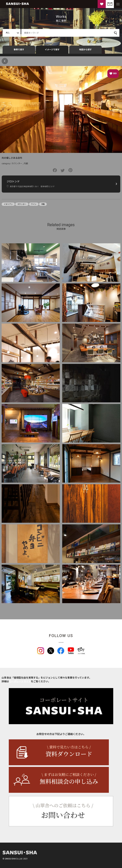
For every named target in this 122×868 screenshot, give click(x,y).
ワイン (34, 204)
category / (7, 163)
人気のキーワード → (34, 39)
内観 (26, 163)
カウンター (17, 163)
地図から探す (85, 50)
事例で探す (19, 50)
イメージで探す (52, 50)
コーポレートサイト (20, 681)
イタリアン (8, 204)
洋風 (43, 204)
